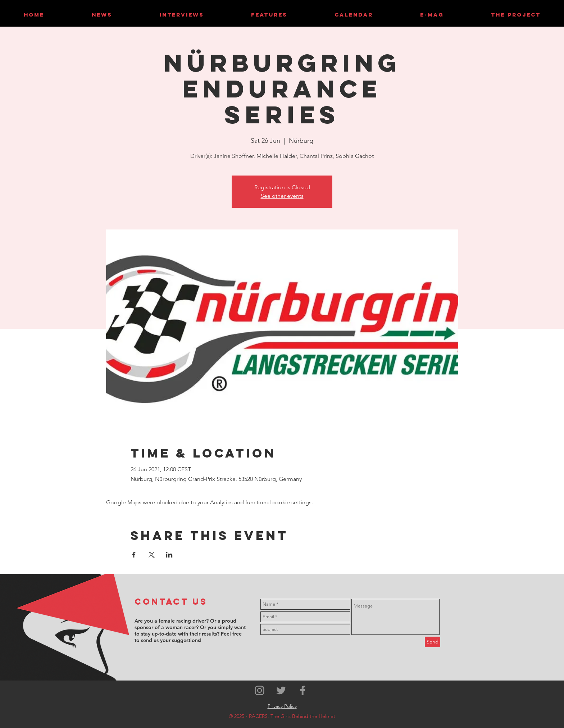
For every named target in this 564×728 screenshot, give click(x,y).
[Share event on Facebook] (134, 555)
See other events (282, 196)
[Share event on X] (152, 555)
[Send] (433, 642)
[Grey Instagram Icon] (260, 690)
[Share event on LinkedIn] (169, 555)
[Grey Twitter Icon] (281, 690)
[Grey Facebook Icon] (303, 690)
